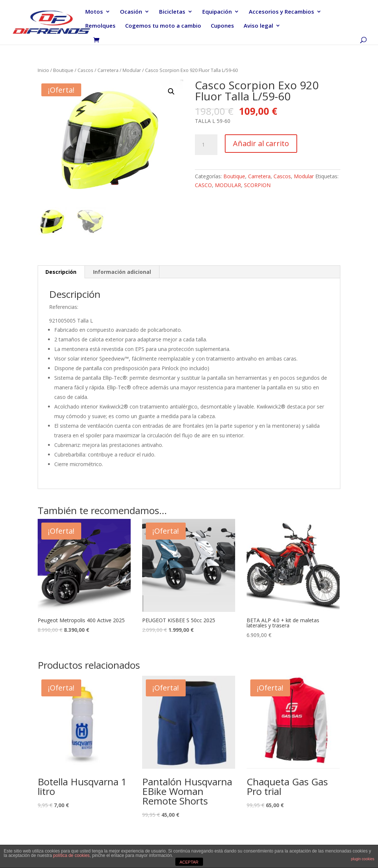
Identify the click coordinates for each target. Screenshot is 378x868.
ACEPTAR (189, 862)
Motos (94, 12)
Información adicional (122, 272)
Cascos (85, 70)
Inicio (43, 70)
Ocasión (131, 12)
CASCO (203, 185)
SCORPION (257, 185)
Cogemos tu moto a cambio (163, 26)
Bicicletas (172, 12)
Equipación (217, 12)
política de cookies (71, 855)
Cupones (222, 26)
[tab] (61, 272)
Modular (132, 70)
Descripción (61, 272)
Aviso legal (258, 26)
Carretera (108, 70)
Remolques (100, 26)
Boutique (63, 70)
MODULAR (228, 185)
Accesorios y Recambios (281, 12)
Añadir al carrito (261, 143)
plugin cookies (363, 859)
